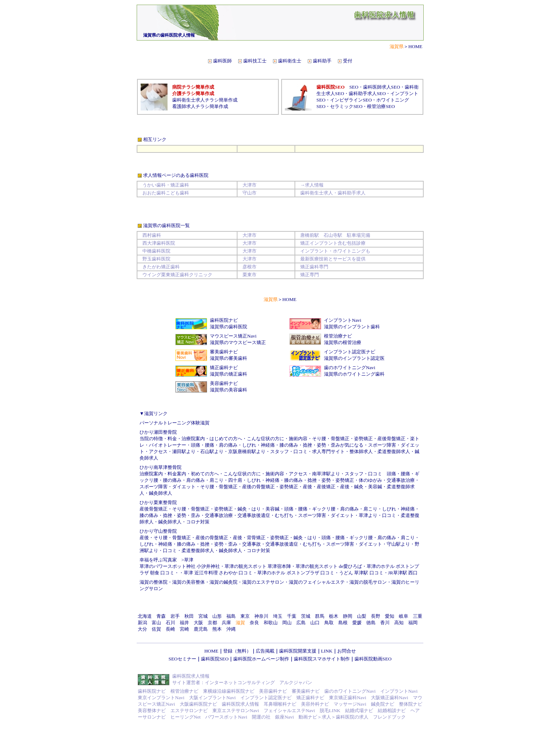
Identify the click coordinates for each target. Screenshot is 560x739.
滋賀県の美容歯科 (229, 390)
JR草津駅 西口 (403, 573)
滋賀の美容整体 (189, 582)
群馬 (320, 616)
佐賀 (156, 629)
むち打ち (284, 515)
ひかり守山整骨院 (158, 531)
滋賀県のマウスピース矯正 (238, 342)
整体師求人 (361, 451)
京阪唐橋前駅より (247, 451)
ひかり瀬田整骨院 (158, 432)
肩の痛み (228, 445)
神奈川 (261, 616)
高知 (399, 623)
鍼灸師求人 (161, 493)
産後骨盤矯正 (391, 439)
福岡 (413, 623)
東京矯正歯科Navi (348, 698)
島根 (343, 623)
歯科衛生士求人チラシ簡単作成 (205, 100)
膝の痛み (289, 445)
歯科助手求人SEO (367, 93)
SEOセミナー (182, 659)
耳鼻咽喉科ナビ (280, 704)
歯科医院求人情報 (240, 704)
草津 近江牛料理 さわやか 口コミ (218, 573)
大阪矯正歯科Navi (390, 698)
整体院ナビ (411, 704)
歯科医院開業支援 (298, 651)
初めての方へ (205, 474)
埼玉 (278, 616)
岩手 (175, 616)
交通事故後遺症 (254, 515)
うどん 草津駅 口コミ (361, 573)
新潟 (142, 623)
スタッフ (279, 451)
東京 (245, 616)
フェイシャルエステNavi (289, 710)
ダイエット (184, 487)
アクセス (158, 451)
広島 (301, 623)
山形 (217, 616)
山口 (315, 623)
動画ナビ (308, 717)
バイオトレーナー (168, 445)
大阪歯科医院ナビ (198, 704)
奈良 (254, 623)
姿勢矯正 (363, 439)
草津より (368, 515)
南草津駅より (326, 474)
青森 (161, 616)
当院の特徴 (151, 439)
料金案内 (177, 474)
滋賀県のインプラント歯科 (352, 327)
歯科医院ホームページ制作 (261, 659)
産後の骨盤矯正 (258, 487)
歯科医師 (222, 61)
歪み (196, 515)
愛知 (390, 616)
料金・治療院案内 (186, 439)
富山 (156, 623)
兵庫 (226, 623)
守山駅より (398, 544)
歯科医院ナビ (224, 320)
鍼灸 (359, 487)
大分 (142, 629)
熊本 (217, 629)
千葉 (292, 616)
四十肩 (235, 480)
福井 (184, 623)
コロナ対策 (198, 522)
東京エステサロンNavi (236, 710)
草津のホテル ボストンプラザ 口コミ (296, 573)
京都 (212, 623)
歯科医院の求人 (352, 717)
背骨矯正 (256, 538)
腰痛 (210, 445)
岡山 (287, 623)
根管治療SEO (381, 106)
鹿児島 (201, 629)
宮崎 (184, 629)
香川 (385, 623)
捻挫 (307, 445)
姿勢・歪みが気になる (340, 445)
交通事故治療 (401, 480)
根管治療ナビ (338, 336)
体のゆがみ (370, 480)
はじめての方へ (226, 439)
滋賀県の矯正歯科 (229, 374)
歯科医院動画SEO (373, 659)
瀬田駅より (184, 451)
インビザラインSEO (351, 100)
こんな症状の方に (265, 439)
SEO (354, 87)
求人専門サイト (328, 451)
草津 (189, 560)
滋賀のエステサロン (263, 582)
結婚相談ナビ (392, 710)
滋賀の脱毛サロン (368, 582)
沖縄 (231, 629)
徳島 (371, 623)
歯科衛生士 (290, 61)
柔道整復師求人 (394, 451)
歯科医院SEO (215, 659)
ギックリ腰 (324, 509)
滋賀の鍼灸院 (223, 582)
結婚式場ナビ (359, 710)
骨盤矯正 (340, 439)
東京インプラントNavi (161, 698)
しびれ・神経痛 (258, 445)
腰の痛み (172, 480)
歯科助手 (322, 61)
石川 (170, 623)
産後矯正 (326, 487)
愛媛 (357, 623)
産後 (307, 487)
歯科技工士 (255, 61)
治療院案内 (151, 474)
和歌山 (271, 623)
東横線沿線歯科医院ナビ (229, 691)
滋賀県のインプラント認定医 (354, 358)
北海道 (145, 616)
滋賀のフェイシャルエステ (317, 582)
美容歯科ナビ (224, 383)
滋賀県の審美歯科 (229, 358)
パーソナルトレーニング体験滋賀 (175, 423)
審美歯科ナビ (224, 352)
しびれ (254, 480)
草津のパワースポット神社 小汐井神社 (180, 566)
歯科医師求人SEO (382, 87)
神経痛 (272, 480)
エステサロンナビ (189, 710)
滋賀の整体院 (154, 582)
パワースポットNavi (226, 717)
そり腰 (319, 439)
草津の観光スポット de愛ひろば (329, 566)
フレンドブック (389, 717)
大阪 (198, 623)
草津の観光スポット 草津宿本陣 (258, 566)
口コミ (300, 451)
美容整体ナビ (152, 710)
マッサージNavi (350, 704)
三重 (418, 616)
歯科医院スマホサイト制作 (322, 659)
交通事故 (251, 544)
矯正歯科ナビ (224, 368)
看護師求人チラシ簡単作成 (200, 106)
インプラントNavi (343, 320)
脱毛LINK (330, 710)
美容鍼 (375, 487)
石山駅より (212, 451)
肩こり (217, 480)
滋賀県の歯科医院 (229, 327)
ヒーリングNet (185, 717)
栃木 (334, 616)
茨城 (306, 616)
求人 (326, 717)
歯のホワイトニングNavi (350, 368)
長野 (376, 616)
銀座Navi (284, 717)
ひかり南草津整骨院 (161, 467)
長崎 (170, 629)
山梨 (362, 616)
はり (256, 509)
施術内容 (298, 439)
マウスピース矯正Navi (233, 336)
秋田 (189, 616)
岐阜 (404, 616)
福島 (231, 616)
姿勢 (326, 480)
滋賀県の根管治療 (343, 342)
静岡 (348, 616)
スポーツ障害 (382, 445)
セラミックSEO (346, 106)
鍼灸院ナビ (383, 704)
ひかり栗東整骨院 (158, 502)
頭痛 (196, 445)
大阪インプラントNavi (212, 698)
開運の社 (261, 717)
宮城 (203, 616)
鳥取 (329, 623)
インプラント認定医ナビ (350, 352)
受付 (348, 61)
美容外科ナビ (315, 704)
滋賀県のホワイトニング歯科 (354, 374)
